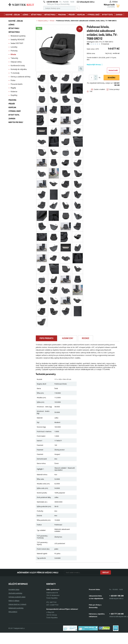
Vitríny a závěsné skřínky (21, 77)
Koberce (14, 92)
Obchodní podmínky (15, 593)
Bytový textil (108, 15)
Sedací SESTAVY (17, 43)
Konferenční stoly (18, 66)
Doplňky (14, 95)
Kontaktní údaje (14, 589)
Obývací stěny (16, 62)
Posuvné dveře (17, 84)
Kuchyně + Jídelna (13, 15)
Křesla (13, 54)
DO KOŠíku (112, 78)
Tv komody (15, 73)
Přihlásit (114, 2)
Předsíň (72, 15)
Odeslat (106, 572)
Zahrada (119, 15)
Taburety (14, 58)
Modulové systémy (18, 36)
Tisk (90, 91)
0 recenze (105, 44)
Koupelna (81, 15)
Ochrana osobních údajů (17, 597)
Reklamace (13, 612)
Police (13, 80)
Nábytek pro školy (16, 122)
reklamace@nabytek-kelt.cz (119, 616)
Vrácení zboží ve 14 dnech (17, 604)
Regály (13, 88)
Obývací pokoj (50, 15)
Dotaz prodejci (113, 89)
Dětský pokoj (36, 15)
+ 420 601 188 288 (52, 2)
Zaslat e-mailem (98, 89)
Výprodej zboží (93, 15)
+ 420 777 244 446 (116, 614)
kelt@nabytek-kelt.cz (87, 2)
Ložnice (25, 15)
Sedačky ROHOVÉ (18, 40)
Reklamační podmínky (16, 608)
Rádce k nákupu (14, 601)
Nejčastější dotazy (95, 65)
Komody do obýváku (19, 69)
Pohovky (14, 51)
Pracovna (62, 15)
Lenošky (14, 47)
